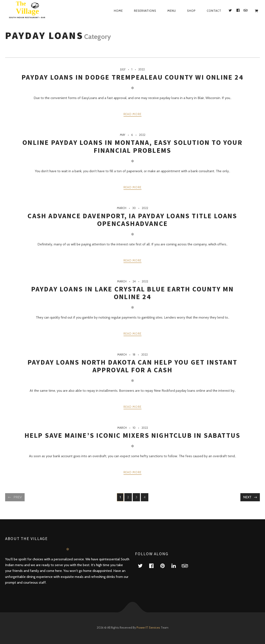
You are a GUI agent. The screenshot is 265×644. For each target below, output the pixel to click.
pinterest (165, 566)
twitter (143, 566)
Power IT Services (149, 628)
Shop (191, 11)
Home (118, 11)
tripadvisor (187, 566)
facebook (154, 566)
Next (247, 497)
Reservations (145, 11)
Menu (172, 11)
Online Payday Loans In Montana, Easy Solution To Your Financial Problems (132, 146)
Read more (133, 114)
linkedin (176, 566)
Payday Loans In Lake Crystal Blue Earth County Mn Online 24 (133, 293)
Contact (214, 11)
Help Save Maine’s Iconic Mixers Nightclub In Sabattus (133, 435)
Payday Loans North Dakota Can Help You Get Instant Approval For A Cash (132, 366)
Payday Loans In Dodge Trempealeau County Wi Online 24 (132, 77)
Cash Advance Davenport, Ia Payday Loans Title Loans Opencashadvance (132, 220)
